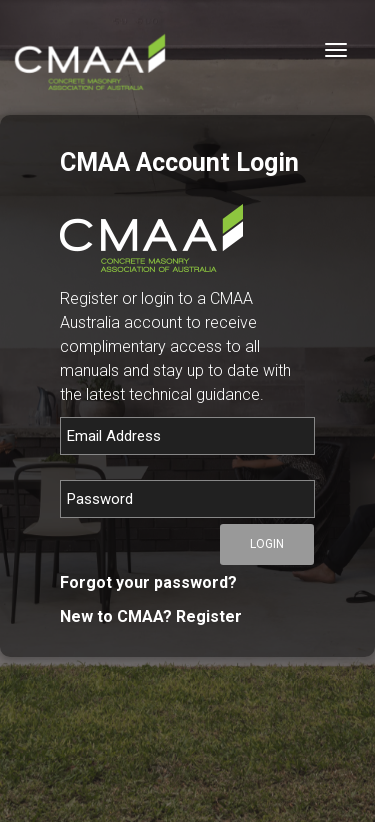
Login (267, 544)
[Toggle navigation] (336, 50)
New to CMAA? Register (151, 616)
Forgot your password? (148, 582)
